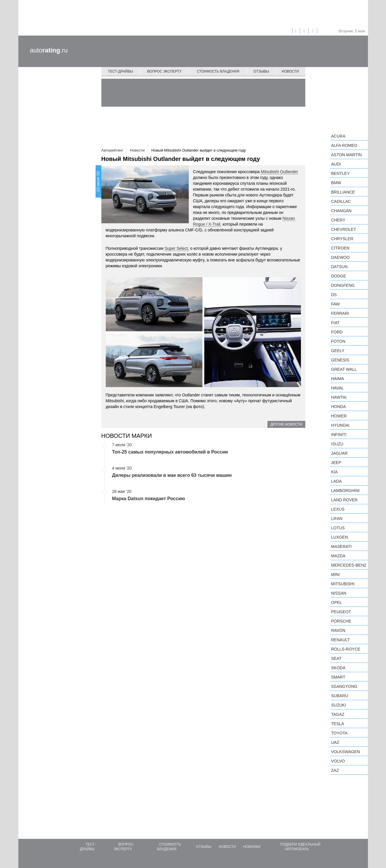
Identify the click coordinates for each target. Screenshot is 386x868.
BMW (336, 183)
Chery (338, 220)
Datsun (340, 267)
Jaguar (340, 453)
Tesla (338, 724)
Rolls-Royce (346, 649)
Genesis (340, 360)
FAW (336, 304)
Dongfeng (343, 285)
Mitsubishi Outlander (279, 172)
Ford (337, 332)
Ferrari (340, 313)
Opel (337, 602)
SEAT (336, 658)
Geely (338, 351)
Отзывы (261, 71)
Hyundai (340, 425)
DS (334, 295)
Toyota (339, 733)
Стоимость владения (218, 71)
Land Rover (344, 500)
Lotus (338, 528)
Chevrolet (344, 229)
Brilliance (343, 192)
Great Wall (344, 369)
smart (338, 677)
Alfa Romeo (344, 145)
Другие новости (286, 424)
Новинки (252, 847)
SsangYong (344, 686)
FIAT (335, 323)
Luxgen (340, 537)
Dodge (339, 276)
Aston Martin (347, 155)
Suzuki (339, 705)
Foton (338, 341)
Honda (339, 407)
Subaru (340, 696)
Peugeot (341, 612)
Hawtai (339, 397)
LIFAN (337, 519)
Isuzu (337, 444)
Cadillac (341, 201)
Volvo (338, 761)
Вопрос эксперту (164, 71)
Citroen (340, 248)
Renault (341, 640)
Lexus (338, 509)
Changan (341, 211)
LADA (337, 481)
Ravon (338, 630)
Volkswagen (346, 752)
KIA (335, 472)
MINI (336, 574)
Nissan (339, 593)
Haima (338, 379)
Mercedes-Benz (349, 565)
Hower (339, 416)
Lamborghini (346, 491)
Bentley (341, 173)
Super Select (176, 248)
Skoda (338, 668)
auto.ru (49, 50)
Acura (338, 136)
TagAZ (338, 714)
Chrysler (342, 239)
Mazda (338, 556)
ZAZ (335, 770)
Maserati (342, 547)
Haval (338, 388)
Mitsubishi (343, 584)
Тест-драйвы (121, 71)
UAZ (335, 742)
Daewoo (341, 257)
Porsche (341, 621)
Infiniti (339, 435)
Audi (336, 164)
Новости (290, 71)
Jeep (336, 463)
